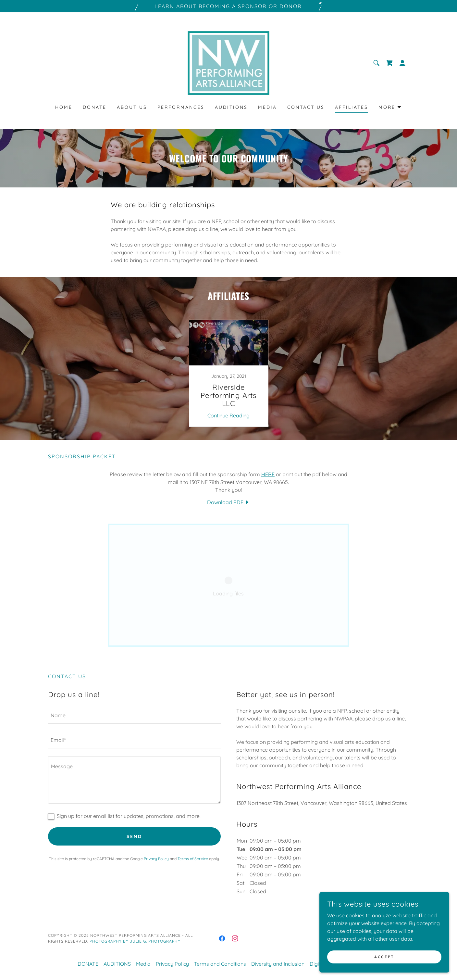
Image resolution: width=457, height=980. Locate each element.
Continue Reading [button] (228, 415)
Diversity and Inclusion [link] (278, 964)
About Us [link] (132, 107)
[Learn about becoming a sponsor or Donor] (228, 6)
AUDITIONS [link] (231, 107)
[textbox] (134, 715)
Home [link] (64, 107)
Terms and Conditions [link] (220, 964)
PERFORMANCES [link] (181, 107)
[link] (229, 62)
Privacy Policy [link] (156, 859)
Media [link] (267, 107)
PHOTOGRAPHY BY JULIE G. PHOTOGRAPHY (135, 941)
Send (134, 836)
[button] (402, 63)
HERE (268, 474)
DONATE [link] (95, 107)
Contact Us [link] (306, 107)
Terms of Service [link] (193, 859)
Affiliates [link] (352, 107)
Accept (384, 957)
